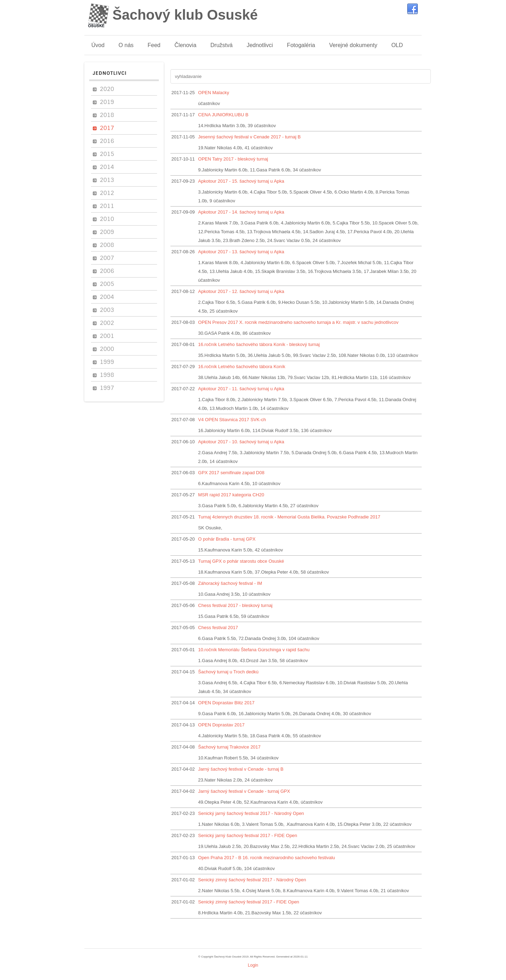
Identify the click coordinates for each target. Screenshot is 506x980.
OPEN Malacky (214, 93)
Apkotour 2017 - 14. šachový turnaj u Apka (241, 212)
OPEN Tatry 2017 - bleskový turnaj (233, 159)
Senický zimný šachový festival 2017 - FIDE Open (249, 902)
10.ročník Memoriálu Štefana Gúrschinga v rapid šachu (254, 650)
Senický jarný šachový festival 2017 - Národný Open (251, 813)
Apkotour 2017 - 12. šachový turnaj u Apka (241, 291)
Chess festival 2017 (218, 628)
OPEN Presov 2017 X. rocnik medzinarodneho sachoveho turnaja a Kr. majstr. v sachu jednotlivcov (298, 322)
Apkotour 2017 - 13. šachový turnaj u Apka (241, 252)
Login (253, 965)
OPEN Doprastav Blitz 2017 (226, 703)
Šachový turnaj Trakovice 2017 (229, 747)
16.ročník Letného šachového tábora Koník (242, 367)
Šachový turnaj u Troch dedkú (228, 672)
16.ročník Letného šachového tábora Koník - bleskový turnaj (259, 344)
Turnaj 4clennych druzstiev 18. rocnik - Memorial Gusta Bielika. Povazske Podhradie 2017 (289, 517)
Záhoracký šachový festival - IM (230, 583)
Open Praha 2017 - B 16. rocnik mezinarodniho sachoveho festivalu (267, 858)
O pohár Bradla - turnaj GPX (227, 539)
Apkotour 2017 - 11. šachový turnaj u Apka (241, 389)
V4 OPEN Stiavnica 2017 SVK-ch (232, 420)
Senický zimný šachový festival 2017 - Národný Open (252, 880)
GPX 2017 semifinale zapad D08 (231, 473)
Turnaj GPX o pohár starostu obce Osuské (241, 561)
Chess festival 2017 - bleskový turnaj (235, 605)
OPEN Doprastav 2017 (221, 725)
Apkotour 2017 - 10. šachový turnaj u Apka (241, 442)
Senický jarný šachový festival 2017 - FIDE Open (248, 835)
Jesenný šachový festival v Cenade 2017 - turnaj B (249, 137)
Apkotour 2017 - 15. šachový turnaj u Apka (241, 181)
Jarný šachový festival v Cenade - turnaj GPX (244, 791)
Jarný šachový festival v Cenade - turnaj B (241, 769)
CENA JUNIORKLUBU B (223, 115)
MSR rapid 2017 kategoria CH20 (231, 495)
